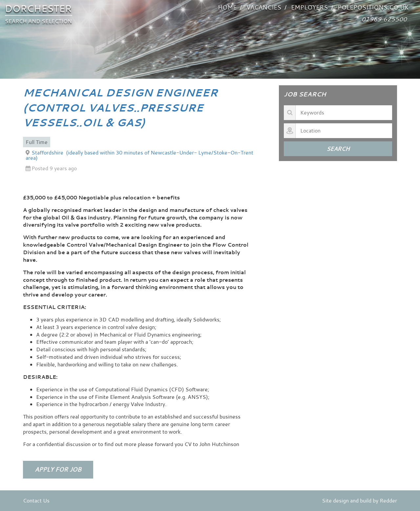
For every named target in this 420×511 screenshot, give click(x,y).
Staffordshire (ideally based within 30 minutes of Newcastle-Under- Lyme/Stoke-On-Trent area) (139, 155)
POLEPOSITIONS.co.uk (373, 7)
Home (227, 7)
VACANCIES (264, 7)
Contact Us (36, 501)
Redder (388, 501)
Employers (309, 7)
